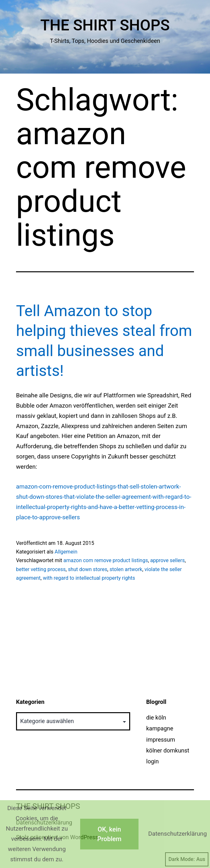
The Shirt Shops (105, 25)
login (152, 761)
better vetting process (41, 569)
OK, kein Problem (109, 834)
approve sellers (168, 560)
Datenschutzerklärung (177, 834)
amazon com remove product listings (106, 560)
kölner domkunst (168, 750)
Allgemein (66, 552)
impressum (161, 740)
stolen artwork (126, 569)
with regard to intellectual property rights (89, 578)
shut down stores (88, 569)
